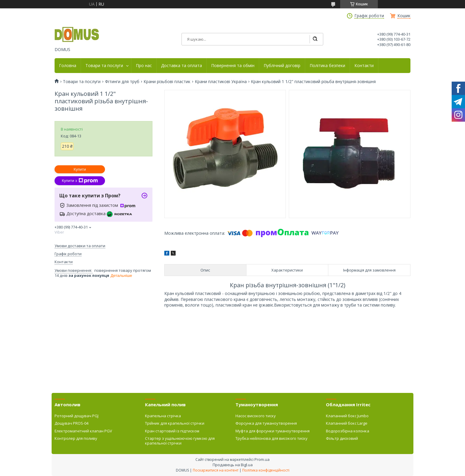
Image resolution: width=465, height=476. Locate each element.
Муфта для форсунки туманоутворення (273, 431)
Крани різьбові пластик (167, 82)
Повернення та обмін (233, 66)
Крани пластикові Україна (221, 82)
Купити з (80, 181)
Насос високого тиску (256, 416)
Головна (68, 66)
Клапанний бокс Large (347, 423)
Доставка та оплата (181, 66)
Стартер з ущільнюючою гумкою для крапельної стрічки (180, 441)
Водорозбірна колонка (348, 431)
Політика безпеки (327, 66)
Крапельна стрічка (163, 416)
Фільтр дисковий (342, 438)
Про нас (144, 66)
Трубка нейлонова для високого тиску (271, 438)
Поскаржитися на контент (216, 470)
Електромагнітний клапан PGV (83, 431)
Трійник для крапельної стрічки (175, 423)
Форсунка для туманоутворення (266, 423)
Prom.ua (262, 459)
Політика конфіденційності (266, 470)
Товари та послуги (104, 66)
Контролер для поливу (76, 438)
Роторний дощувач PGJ (77, 416)
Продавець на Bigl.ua (233, 465)
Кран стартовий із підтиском (172, 431)
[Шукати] (315, 39)
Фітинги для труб (122, 82)
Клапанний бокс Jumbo (347, 416)
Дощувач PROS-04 (71, 423)
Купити (80, 169)
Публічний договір (282, 66)
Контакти (364, 66)
